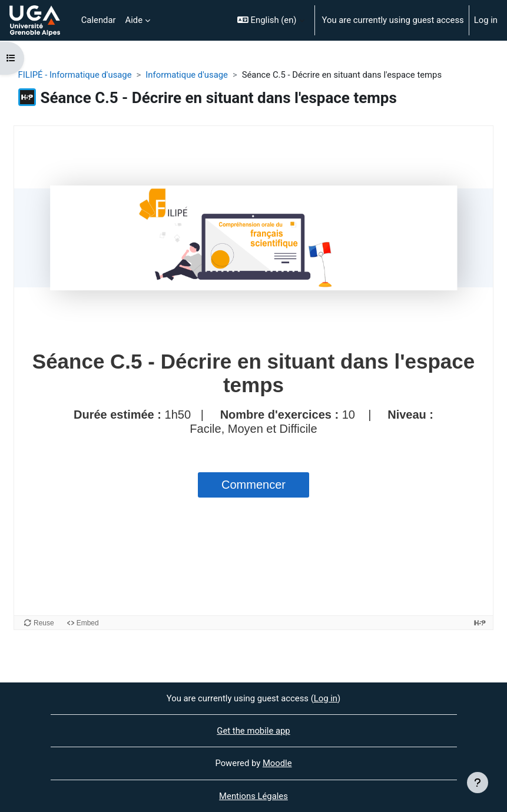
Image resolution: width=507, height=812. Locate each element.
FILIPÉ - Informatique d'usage (75, 75)
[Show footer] (478, 783)
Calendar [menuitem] (99, 20)
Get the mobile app (253, 731)
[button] (271, 20)
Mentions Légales (254, 796)
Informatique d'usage (187, 75)
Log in (486, 20)
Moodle (277, 763)
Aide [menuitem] (134, 20)
